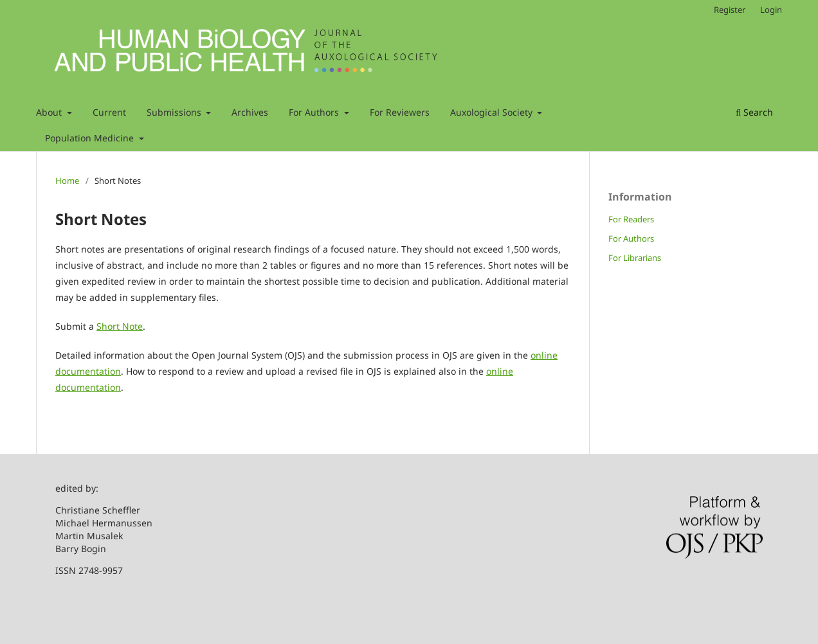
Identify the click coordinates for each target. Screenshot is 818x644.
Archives (250, 112)
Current (109, 112)
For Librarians (635, 258)
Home (67, 181)
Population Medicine (91, 138)
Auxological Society (493, 112)
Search (754, 112)
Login (771, 10)
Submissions (175, 112)
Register (730, 10)
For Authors (315, 112)
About (50, 112)
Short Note (120, 326)
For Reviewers (400, 112)
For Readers (631, 219)
